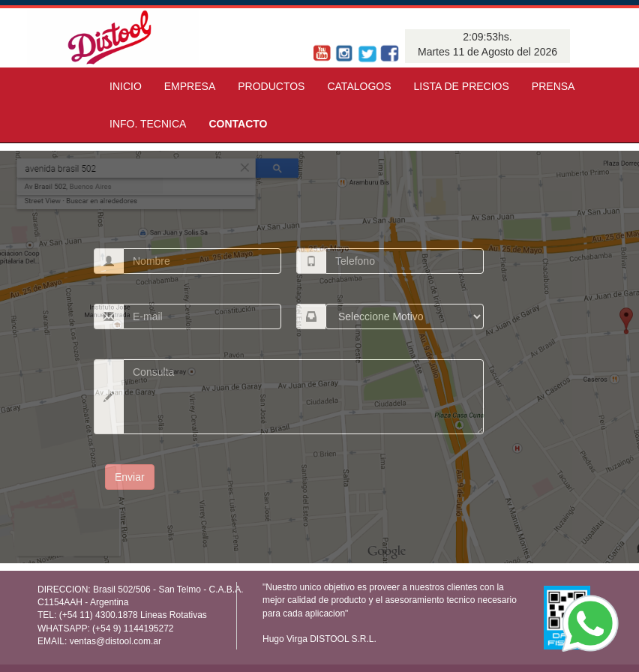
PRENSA (553, 86)
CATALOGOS (359, 86)
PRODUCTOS (271, 86)
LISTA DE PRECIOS (462, 86)
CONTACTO (238, 124)
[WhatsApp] (590, 623)
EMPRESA (190, 86)
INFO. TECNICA (148, 124)
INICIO (126, 86)
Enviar (130, 477)
